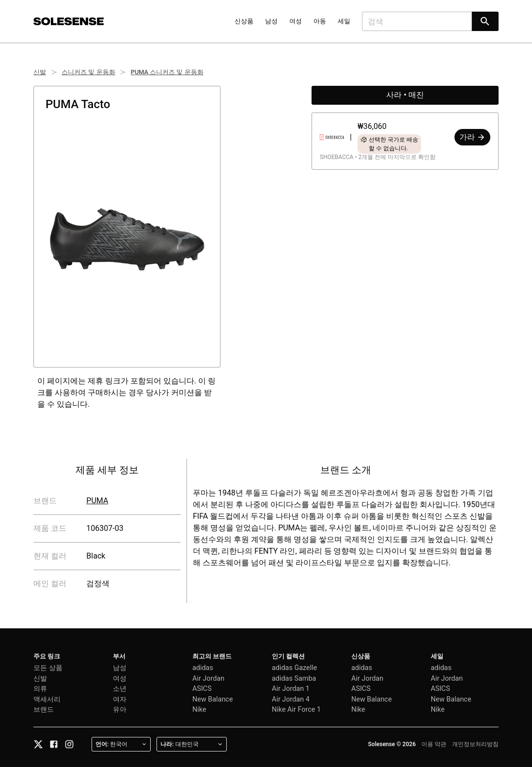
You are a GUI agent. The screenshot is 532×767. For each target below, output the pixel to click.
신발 (40, 72)
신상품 (244, 21)
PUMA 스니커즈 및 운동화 (167, 72)
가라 (472, 137)
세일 (344, 21)
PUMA (97, 501)
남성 (271, 21)
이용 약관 (434, 744)
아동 (320, 21)
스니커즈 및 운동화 (88, 72)
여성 (296, 21)
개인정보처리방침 (475, 744)
